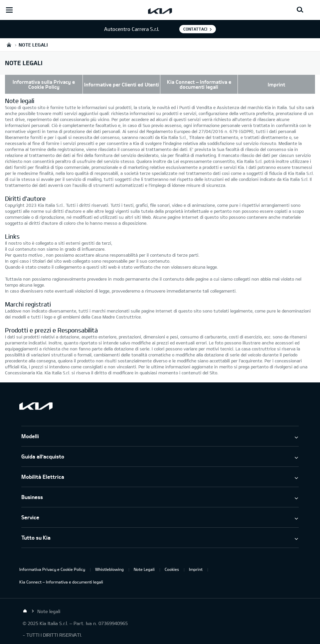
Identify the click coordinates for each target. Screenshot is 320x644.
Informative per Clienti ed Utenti (122, 84)
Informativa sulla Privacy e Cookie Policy (44, 84)
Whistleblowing (109, 569)
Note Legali (144, 569)
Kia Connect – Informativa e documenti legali (199, 84)
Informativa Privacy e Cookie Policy (52, 569)
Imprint (276, 84)
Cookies (172, 569)
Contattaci (195, 29)
